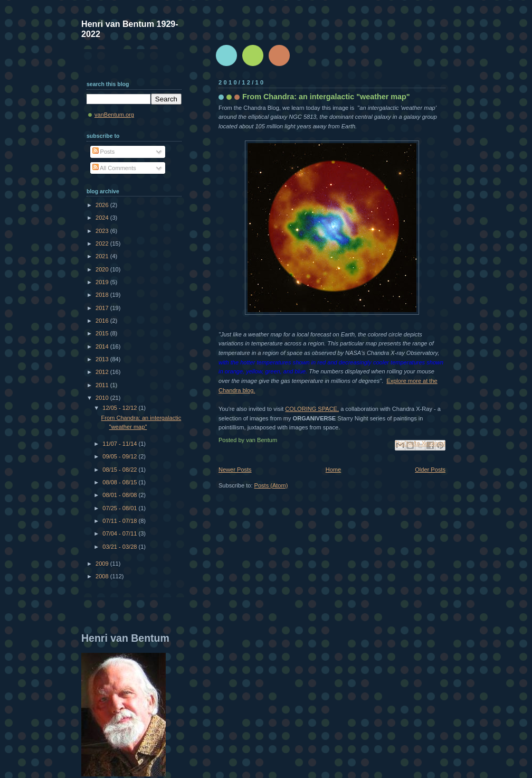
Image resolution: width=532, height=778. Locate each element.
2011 (103, 385)
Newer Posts (235, 470)
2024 (103, 218)
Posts (104, 152)
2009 (103, 564)
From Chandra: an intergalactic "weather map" (326, 97)
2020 (103, 269)
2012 (103, 372)
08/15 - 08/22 (120, 470)
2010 (103, 398)
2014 (103, 346)
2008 (103, 576)
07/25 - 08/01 (120, 508)
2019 (103, 282)
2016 (103, 321)
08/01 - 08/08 (120, 495)
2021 (103, 256)
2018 (103, 295)
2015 (103, 333)
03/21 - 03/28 (120, 547)
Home (333, 470)
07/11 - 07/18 (120, 521)
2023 (103, 231)
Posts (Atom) (271, 485)
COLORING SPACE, (312, 409)
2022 (103, 243)
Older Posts (430, 470)
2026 (103, 205)
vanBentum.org (114, 115)
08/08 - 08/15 (120, 482)
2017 (103, 308)
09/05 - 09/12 (120, 456)
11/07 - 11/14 (120, 444)
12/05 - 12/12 (120, 408)
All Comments (114, 168)
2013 (103, 359)
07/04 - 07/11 (120, 533)
